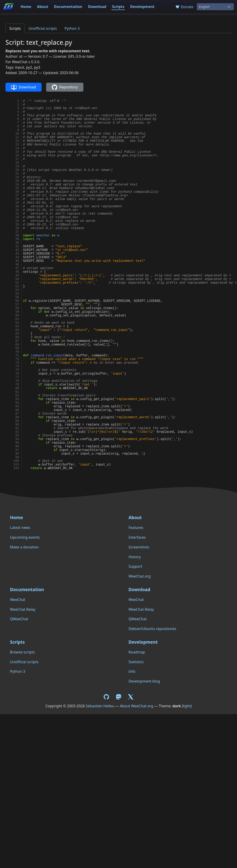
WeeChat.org (140, 576)
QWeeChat (19, 619)
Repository (65, 87)
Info (132, 671)
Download (97, 7)
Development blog (144, 681)
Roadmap (137, 652)
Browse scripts (22, 652)
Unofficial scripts (43, 28)
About (43, 7)
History (135, 557)
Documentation (68, 7)
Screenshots (139, 547)
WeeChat (18, 600)
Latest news (20, 528)
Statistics (136, 662)
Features (136, 528)
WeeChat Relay (23, 609)
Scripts (118, 7)
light (187, 706)
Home (26, 7)
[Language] (215, 7)
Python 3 (72, 28)
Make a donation (24, 547)
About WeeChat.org (136, 706)
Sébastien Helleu (100, 706)
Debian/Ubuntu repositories (152, 629)
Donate (184, 7)
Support (135, 566)
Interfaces (137, 537)
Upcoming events (25, 537)
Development (142, 7)
